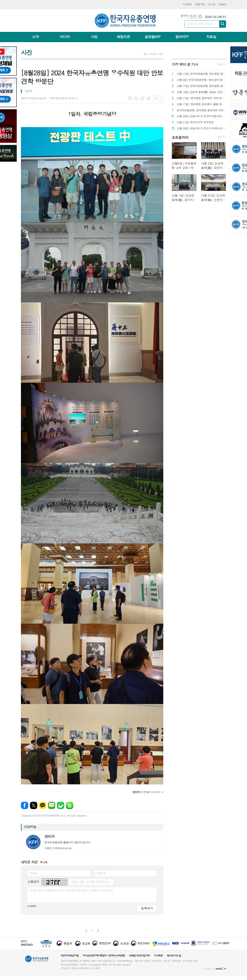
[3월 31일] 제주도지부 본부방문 (195, 122)
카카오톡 (43, 805)
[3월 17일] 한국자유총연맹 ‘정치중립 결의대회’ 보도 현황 (201, 74)
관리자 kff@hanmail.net (33, 98)
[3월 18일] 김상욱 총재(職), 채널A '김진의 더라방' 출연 (201, 92)
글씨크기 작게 (161, 98)
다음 (98, 931)
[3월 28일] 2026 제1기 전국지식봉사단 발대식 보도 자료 (201, 116)
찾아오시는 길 (174, 955)
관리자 (49, 836)
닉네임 (33, 873)
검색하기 (223, 24)
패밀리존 (123, 37)
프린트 (142, 98)
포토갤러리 (180, 137)
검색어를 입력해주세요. (200, 24)
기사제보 (187, 4)
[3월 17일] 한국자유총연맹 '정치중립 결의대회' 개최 (201, 86)
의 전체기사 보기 (146, 792)
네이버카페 (61, 805)
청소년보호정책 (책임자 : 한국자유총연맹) (104, 955)
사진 (161, 54)
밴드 (70, 805)
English (222, 4)
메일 (136, 98)
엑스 (34, 805)
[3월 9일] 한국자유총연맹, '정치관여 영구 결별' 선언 (201, 80)
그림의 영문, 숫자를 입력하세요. (90, 882)
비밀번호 (100, 873)
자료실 (211, 37)
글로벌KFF (153, 37)
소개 (35, 37)
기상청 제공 (192, 18)
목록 (130, 98)
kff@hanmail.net (58, 848)
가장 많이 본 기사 (185, 64)
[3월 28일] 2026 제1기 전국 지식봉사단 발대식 (201, 128)
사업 (94, 37)
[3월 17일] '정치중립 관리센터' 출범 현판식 (201, 104)
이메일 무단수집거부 (139, 955)
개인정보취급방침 (69, 955)
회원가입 (200, 4)
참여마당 (182, 37)
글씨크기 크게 (156, 98)
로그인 (212, 4)
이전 (86, 931)
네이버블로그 (52, 805)
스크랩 (149, 98)
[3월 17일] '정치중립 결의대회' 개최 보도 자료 (201, 98)
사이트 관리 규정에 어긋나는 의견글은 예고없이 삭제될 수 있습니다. (71, 890)
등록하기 (147, 908)
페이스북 (25, 805)
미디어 (65, 37)
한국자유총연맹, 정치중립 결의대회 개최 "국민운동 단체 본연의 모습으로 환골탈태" (201, 110)
